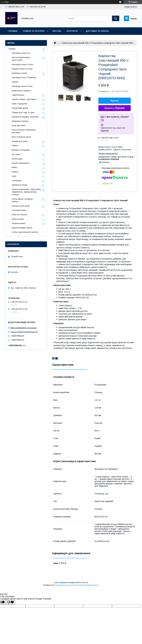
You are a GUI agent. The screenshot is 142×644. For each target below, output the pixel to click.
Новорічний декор (20, 108)
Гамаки (15, 82)
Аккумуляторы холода (22, 69)
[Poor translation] (11, 602)
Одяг (14, 176)
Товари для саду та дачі (23, 112)
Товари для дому (20, 141)
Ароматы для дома (21, 206)
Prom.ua (85, 583)
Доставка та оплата (97, 31)
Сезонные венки (19, 210)
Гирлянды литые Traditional (24, 77)
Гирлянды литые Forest (22, 86)
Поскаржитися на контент (65, 585)
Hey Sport (16, 154)
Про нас (57, 31)
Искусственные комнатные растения (24, 131)
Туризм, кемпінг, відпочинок (24, 99)
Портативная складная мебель (22, 200)
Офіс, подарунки (19, 104)
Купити (115, 101)
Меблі (14, 167)
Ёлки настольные (19, 215)
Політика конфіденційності (88, 585)
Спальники (17, 181)
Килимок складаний (21, 150)
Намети (15, 172)
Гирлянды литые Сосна (22, 64)
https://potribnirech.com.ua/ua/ (23, 328)
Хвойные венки (18, 223)
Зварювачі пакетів (20, 121)
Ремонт (15, 146)
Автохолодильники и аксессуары (21, 59)
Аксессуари (17, 159)
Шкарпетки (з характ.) (22, 91)
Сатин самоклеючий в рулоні (25, 232)
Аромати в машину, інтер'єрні (25, 117)
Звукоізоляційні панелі (22, 228)
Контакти (72, 31)
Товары (12, 49)
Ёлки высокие (18, 219)
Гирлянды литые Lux (21, 53)
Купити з (114, 108)
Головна (13, 31)
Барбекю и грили (19, 73)
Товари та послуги (34, 31)
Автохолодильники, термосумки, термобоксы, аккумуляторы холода (26, 192)
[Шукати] (116, 18)
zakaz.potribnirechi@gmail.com (24, 332)
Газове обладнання (21, 163)
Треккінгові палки (19, 185)
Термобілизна (18, 95)
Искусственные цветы (21, 137)
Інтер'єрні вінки (18, 125)
